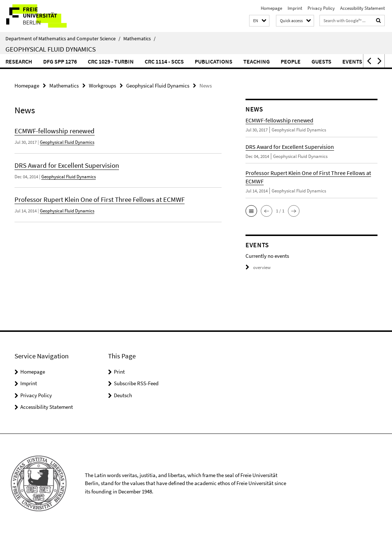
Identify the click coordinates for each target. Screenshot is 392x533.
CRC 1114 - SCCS (164, 61)
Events (352, 61)
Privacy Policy (321, 8)
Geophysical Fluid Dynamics (51, 49)
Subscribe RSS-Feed (136, 383)
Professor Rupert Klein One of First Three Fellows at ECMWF (100, 199)
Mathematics (139, 38)
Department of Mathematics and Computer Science (63, 38)
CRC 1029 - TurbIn (111, 61)
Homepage (271, 8)
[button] (259, 21)
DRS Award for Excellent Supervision (67, 165)
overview (258, 267)
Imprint (295, 8)
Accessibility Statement (362, 8)
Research (19, 61)
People (291, 61)
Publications (214, 61)
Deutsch (123, 395)
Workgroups (102, 86)
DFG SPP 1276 (60, 61)
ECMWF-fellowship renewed (55, 131)
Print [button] (119, 372)
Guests (321, 61)
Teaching (257, 61)
